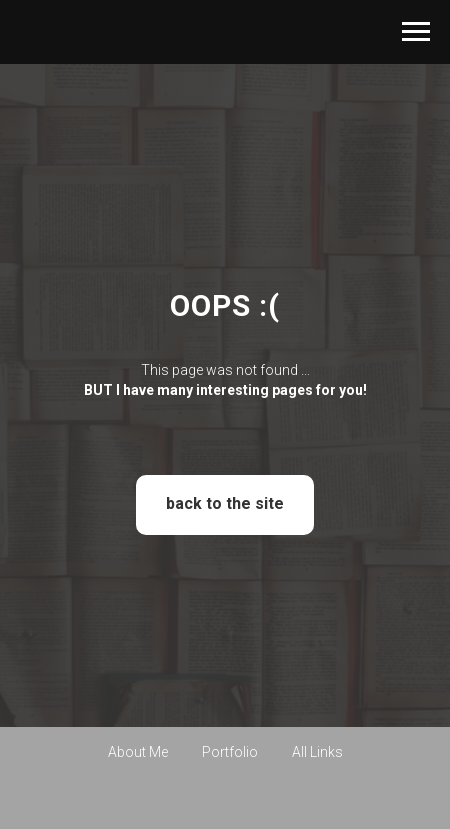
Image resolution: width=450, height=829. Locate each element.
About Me (138, 752)
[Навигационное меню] (416, 32)
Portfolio (230, 752)
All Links (317, 752)
